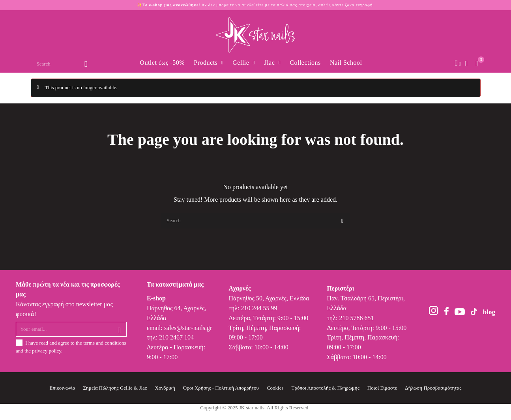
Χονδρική (165, 388)
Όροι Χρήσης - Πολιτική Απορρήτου (221, 388)
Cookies (275, 388)
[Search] (256, 221)
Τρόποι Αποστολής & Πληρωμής (326, 388)
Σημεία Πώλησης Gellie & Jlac (115, 388)
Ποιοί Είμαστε (382, 388)
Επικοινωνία (63, 388)
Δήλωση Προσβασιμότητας (433, 388)
